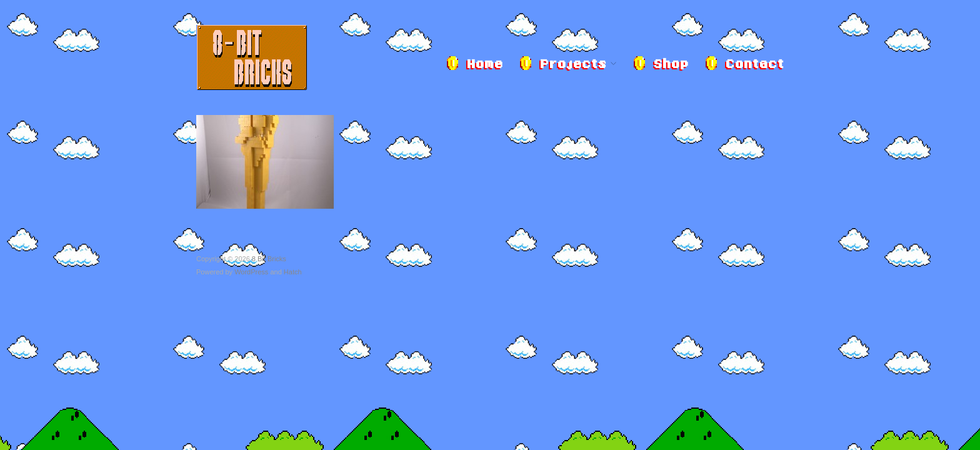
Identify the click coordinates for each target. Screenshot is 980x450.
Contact (754, 65)
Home (484, 65)
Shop (671, 65)
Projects (573, 65)
